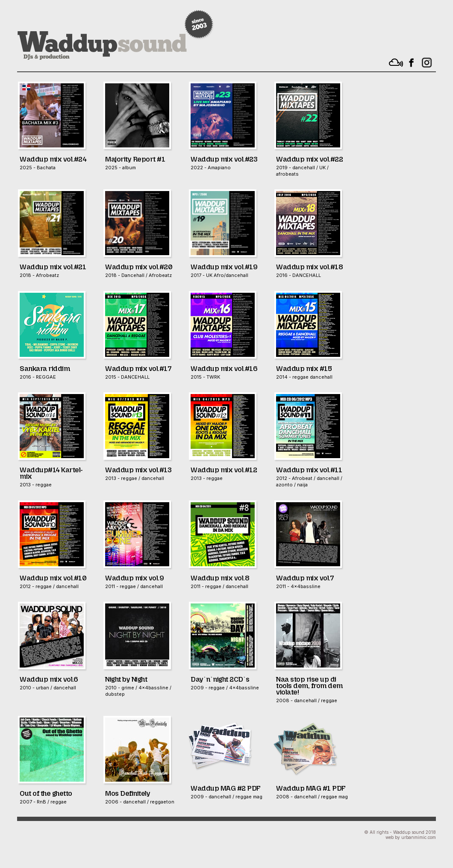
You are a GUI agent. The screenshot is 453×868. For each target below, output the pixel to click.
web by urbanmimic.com (411, 837)
